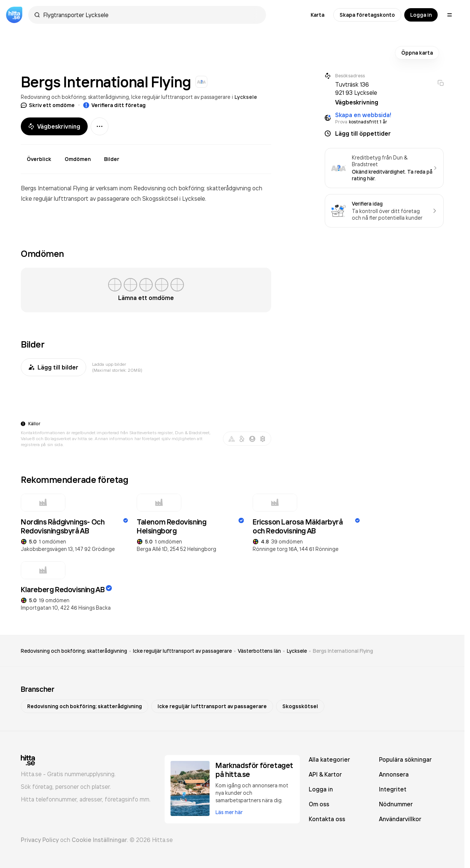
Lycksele (246, 97)
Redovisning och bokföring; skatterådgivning (75, 97)
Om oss (319, 804)
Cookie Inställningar (99, 840)
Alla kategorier (329, 759)
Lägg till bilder (54, 367)
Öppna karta (417, 53)
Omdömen (78, 159)
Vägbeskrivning (54, 126)
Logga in (421, 15)
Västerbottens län (259, 651)
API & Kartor (325, 774)
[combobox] (151, 15)
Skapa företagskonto (367, 15)
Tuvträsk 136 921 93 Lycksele (356, 88)
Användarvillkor (400, 819)
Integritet (393, 789)
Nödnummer (396, 804)
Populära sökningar (405, 759)
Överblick (39, 159)
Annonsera (394, 774)
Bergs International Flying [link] (343, 651)
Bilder (112, 159)
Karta (317, 15)
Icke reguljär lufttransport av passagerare (181, 97)
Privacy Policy (40, 840)
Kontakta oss (327, 819)
